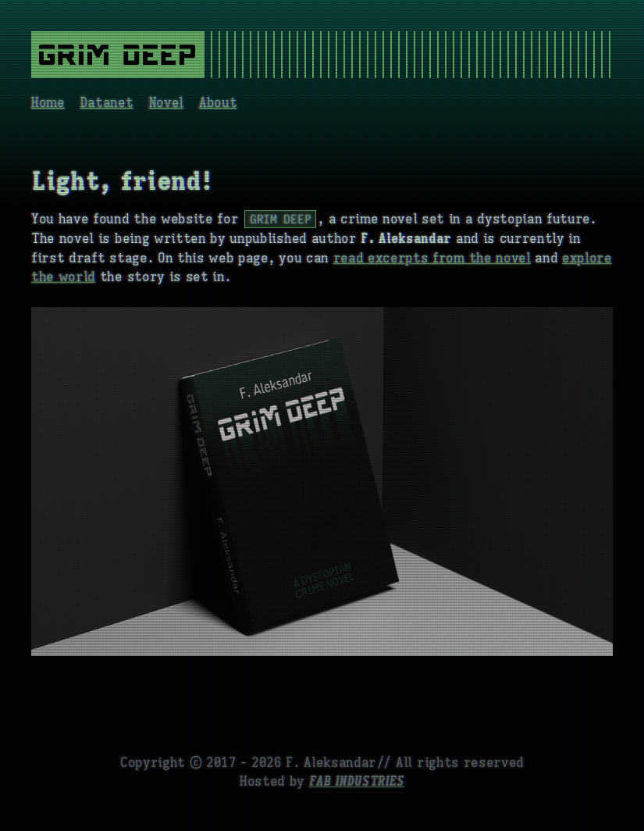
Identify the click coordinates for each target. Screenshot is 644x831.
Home (48, 103)
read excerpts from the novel (432, 259)
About (218, 103)
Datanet (107, 103)
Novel (166, 103)
